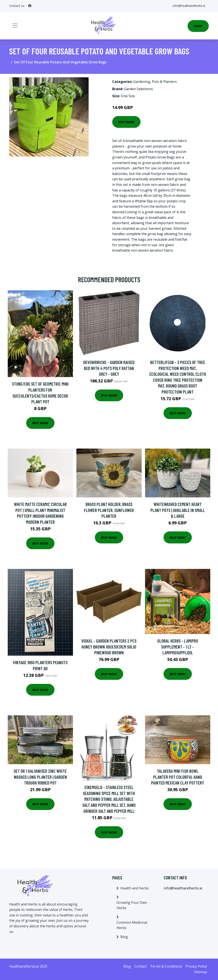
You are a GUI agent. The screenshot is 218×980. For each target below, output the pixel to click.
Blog (124, 937)
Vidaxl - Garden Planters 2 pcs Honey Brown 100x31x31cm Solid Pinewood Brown (109, 647)
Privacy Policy (196, 966)
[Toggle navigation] (15, 25)
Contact (141, 966)
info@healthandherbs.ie (189, 6)
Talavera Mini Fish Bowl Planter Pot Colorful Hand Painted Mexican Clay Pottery (178, 777)
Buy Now (126, 122)
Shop (198, 26)
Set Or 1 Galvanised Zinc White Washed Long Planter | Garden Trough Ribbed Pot (40, 777)
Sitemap (201, 972)
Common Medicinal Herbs (132, 925)
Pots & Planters (164, 82)
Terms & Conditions (166, 966)
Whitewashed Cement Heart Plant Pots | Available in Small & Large (178, 510)
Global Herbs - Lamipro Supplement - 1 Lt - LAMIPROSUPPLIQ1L (178, 647)
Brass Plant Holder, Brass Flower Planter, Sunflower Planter (109, 510)
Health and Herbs (135, 888)
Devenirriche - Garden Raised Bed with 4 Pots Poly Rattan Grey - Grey (109, 368)
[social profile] (30, 6)
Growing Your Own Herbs (132, 905)
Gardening (142, 82)
